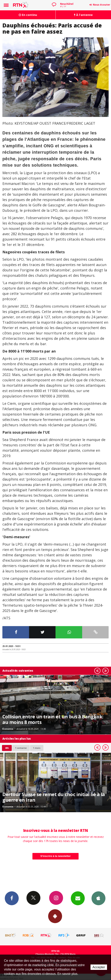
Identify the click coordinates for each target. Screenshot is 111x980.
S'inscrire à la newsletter (55, 856)
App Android (55, 916)
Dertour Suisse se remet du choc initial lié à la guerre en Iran (54, 797)
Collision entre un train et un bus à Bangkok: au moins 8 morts (53, 719)
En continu (28, 15)
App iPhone (98, 898)
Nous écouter (102, 5)
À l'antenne (83, 15)
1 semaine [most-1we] (21, 748)
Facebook (12, 898)
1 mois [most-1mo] (37, 748)
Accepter (99, 967)
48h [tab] (7, 748)
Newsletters (78, 898)
